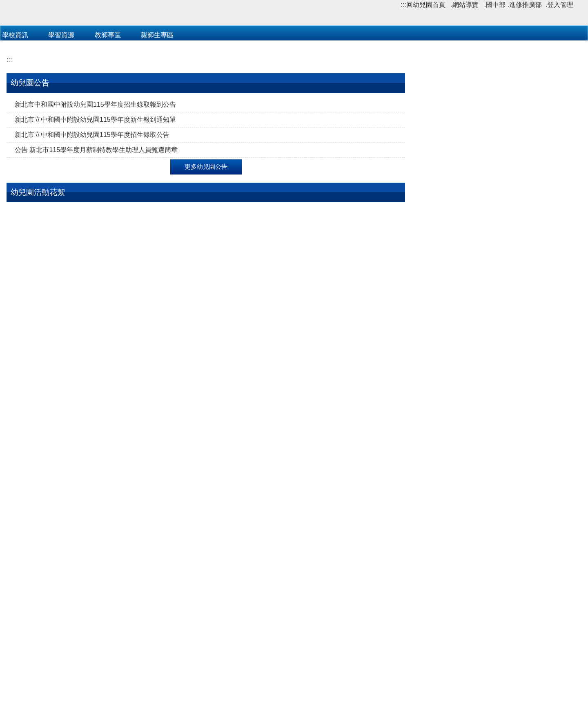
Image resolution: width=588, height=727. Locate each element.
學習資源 (61, 148)
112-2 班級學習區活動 (47, 539)
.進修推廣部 (525, 5)
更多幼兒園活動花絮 (206, 558)
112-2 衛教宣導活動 (312, 424)
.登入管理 (559, 5)
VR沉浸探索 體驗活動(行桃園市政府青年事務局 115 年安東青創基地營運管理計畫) (497, 551)
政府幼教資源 (34, 620)
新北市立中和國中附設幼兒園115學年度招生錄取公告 (92, 247)
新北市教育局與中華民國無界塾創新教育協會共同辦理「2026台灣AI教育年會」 (497, 576)
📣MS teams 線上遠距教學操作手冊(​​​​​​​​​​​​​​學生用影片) (497, 371)
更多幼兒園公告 (206, 279)
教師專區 (108, 148)
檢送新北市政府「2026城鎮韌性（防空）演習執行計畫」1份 (498, 626)
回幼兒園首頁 (426, 5)
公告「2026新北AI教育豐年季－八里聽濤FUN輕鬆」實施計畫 (497, 601)
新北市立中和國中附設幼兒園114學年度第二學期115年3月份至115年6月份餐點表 (498, 247)
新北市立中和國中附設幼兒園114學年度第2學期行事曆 (498, 272)
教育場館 (28, 605)
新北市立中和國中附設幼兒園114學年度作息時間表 (500, 292)
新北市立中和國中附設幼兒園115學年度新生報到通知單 (95, 232)
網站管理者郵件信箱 (294, 701)
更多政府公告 (500, 648)
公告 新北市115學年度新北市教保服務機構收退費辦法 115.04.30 (497, 222)
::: (403, 5)
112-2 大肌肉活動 (175, 424)
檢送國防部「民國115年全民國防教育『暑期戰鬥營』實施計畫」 (499, 451)
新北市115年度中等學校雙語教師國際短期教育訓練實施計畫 (499, 501)
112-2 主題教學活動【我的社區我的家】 (73, 424)
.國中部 (495, 5)
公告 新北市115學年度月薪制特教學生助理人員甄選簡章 (96, 263)
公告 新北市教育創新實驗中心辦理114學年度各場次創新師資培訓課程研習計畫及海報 (497, 476)
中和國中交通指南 (425, 688)
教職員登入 (210, 148)
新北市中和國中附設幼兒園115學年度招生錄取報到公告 (95, 217)
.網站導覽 (465, 5)
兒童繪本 (28, 650)
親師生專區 (157, 148)
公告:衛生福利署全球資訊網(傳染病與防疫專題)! (496, 356)
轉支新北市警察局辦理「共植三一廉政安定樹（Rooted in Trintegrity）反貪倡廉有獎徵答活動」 (497, 526)
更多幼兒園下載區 (500, 309)
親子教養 (28, 635)
